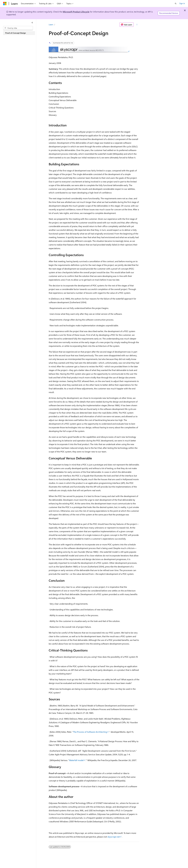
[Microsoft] (5, 4)
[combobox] (18, 28)
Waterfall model (76, 760)
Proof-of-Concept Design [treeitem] (16, 33)
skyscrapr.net (114, 837)
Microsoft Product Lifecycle (76, 12)
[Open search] (176, 4)
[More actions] (137, 25)
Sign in (182, 3)
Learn (51, 25)
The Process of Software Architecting (90, 732)
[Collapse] (32, 23)
